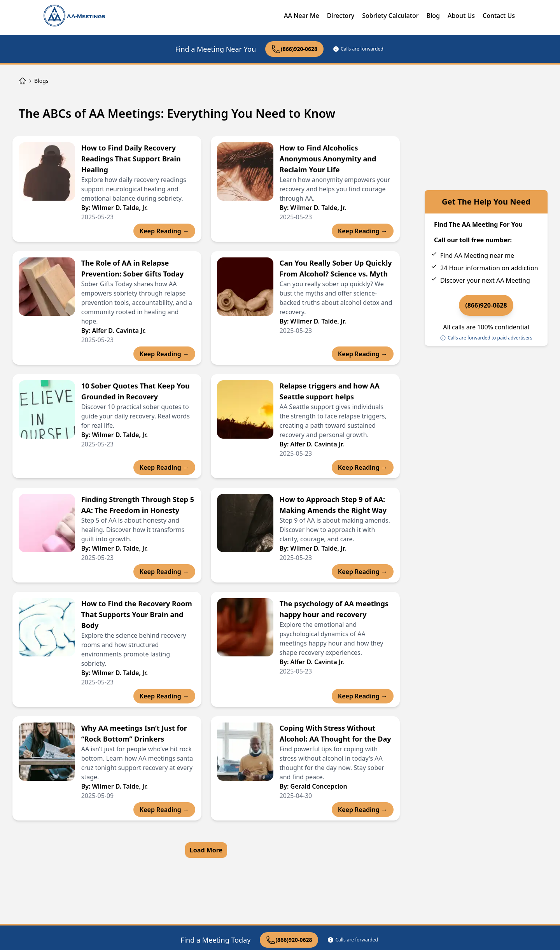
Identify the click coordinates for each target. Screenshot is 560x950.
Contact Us (499, 16)
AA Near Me (302, 16)
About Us (461, 16)
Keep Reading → (164, 231)
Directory (341, 16)
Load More (206, 850)
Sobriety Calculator (390, 16)
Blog (433, 16)
